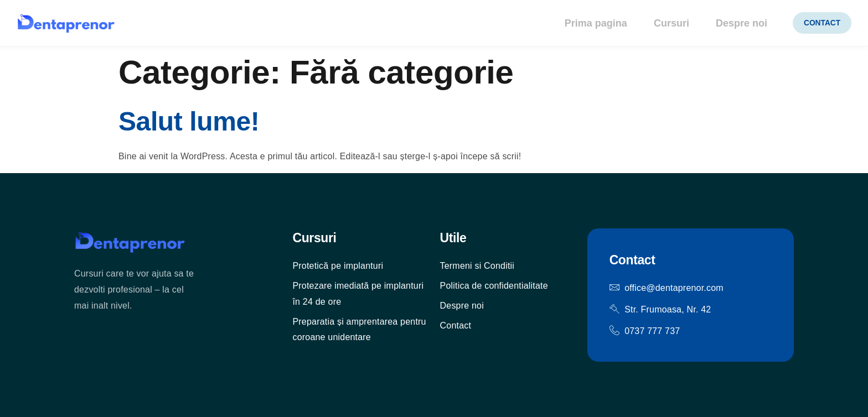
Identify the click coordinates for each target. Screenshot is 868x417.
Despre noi (735, 23)
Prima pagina (588, 23)
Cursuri (664, 23)
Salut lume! (189, 121)
